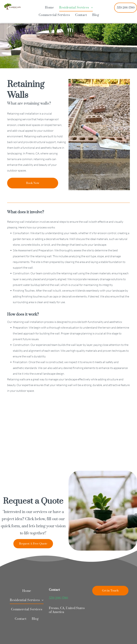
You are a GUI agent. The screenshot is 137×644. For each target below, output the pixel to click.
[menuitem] (49, 8)
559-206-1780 (58, 598)
